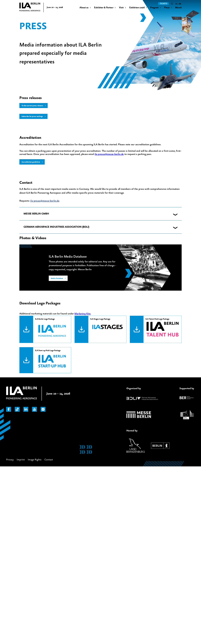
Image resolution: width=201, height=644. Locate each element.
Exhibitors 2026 (137, 8)
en (180, 4)
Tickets (163, 4)
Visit (121, 8)
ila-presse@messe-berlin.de (109, 154)
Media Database (57, 279)
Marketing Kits (83, 314)
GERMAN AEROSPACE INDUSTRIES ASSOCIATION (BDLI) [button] (56, 227)
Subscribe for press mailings (33, 117)
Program (154, 8)
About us (84, 8)
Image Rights (35, 460)
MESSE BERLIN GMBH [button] (36, 214)
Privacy (10, 460)
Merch (178, 8)
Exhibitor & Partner (104, 8)
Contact (49, 460)
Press (167, 8)
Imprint (21, 460)
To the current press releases (33, 106)
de (176, 4)
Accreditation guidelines (31, 162)
